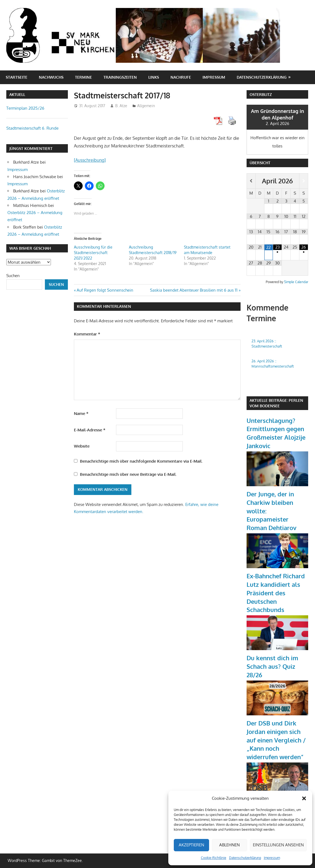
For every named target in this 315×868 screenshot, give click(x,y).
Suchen (13, 276)
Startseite (17, 77)
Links (154, 77)
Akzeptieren (191, 845)
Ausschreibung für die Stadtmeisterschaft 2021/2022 (93, 253)
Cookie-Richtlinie (214, 858)
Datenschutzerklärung (245, 858)
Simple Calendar (296, 282)
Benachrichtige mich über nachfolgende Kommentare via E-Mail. (141, 461)
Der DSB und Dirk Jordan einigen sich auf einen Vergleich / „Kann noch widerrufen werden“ (276, 740)
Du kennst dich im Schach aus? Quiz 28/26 (272, 666)
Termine (83, 77)
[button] (304, 798)
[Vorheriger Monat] (251, 181)
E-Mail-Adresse (90, 430)
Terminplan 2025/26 (25, 108)
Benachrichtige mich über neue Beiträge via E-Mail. (128, 474)
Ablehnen (229, 845)
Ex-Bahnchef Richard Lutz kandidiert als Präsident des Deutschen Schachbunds (276, 593)
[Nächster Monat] (304, 181)
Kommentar (87, 334)
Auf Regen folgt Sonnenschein (105, 290)
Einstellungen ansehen (278, 845)
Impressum (272, 858)
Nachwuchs (51, 77)
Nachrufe (181, 77)
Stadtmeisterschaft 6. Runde (32, 128)
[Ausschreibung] (90, 160)
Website (82, 446)
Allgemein (146, 106)
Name (81, 413)
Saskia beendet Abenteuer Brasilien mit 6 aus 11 (194, 290)
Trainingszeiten (120, 77)
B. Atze (121, 106)
